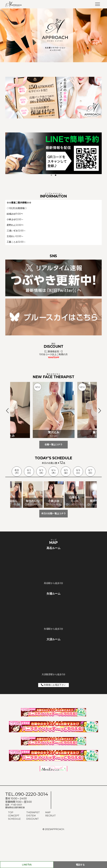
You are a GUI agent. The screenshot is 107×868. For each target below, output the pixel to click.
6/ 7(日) (90, 471)
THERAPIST (33, 841)
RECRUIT (51, 845)
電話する (80, 865)
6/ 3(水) (41, 471)
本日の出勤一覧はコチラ (53, 542)
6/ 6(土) (78, 471)
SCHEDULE (14, 848)
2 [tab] (56, 175)
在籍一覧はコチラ (53, 445)
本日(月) (17, 471)
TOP (11, 841)
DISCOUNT (33, 848)
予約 (27, 865)
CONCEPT (14, 845)
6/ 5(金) (66, 471)
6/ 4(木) (53, 471)
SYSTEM (31, 845)
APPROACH (57, 858)
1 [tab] (51, 175)
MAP (48, 841)
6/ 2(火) (29, 471)
